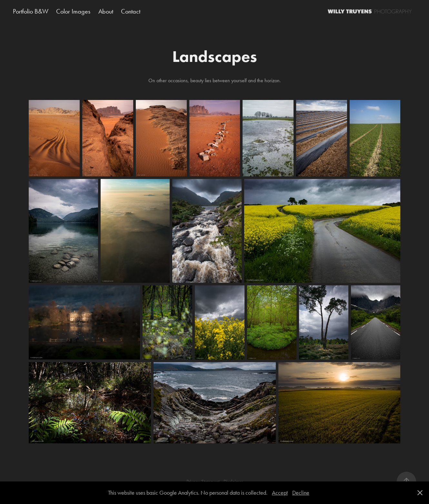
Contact (131, 11)
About (106, 11)
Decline (301, 493)
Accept (280, 493)
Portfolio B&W (31, 11)
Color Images (73, 11)
